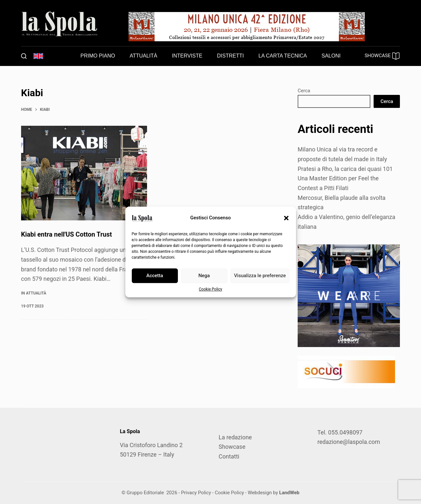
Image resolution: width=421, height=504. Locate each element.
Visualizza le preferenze (260, 276)
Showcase (232, 447)
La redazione (235, 437)
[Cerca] (24, 56)
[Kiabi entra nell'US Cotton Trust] (84, 173)
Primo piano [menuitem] (98, 56)
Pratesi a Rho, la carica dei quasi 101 (345, 169)
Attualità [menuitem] (143, 56)
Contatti (229, 456)
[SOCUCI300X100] (346, 371)
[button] (286, 218)
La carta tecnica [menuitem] (283, 56)
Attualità (36, 293)
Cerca (304, 91)
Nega (204, 276)
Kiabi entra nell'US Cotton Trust (67, 235)
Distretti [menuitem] (230, 56)
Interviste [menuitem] (187, 56)
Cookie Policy (211, 289)
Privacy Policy (196, 493)
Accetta (155, 276)
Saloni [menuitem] (331, 56)
